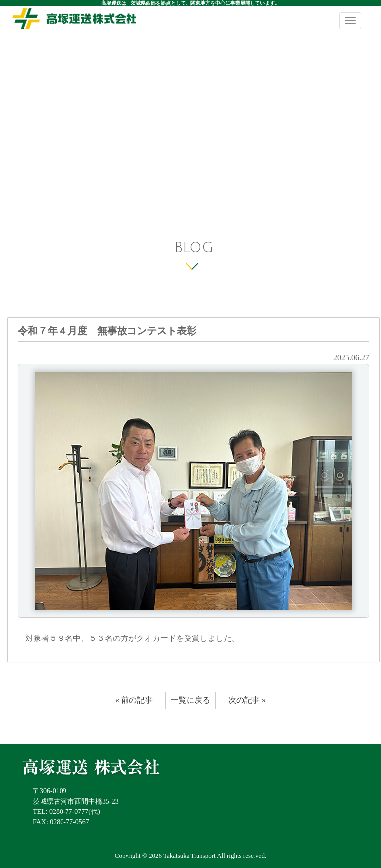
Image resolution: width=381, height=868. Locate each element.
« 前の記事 (134, 700)
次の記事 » (247, 700)
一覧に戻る (190, 700)
